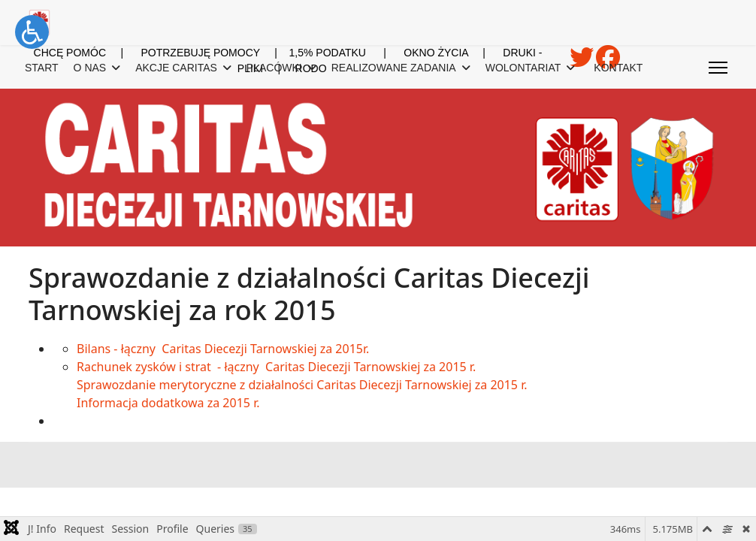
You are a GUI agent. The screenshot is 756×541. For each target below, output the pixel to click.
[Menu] (718, 68)
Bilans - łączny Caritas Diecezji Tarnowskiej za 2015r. (223, 349)
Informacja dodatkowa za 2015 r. (168, 403)
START (42, 68)
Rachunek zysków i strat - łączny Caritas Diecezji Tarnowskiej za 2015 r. (276, 367)
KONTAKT (618, 68)
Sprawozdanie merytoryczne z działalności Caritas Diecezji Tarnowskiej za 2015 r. (302, 385)
